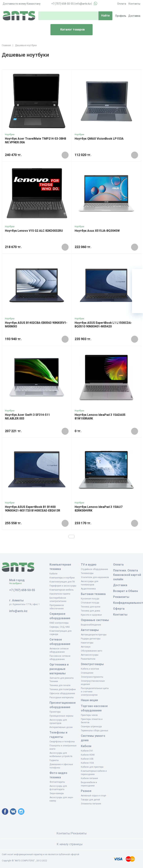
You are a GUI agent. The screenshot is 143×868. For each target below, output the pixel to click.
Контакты (134, 4)
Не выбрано (17, 583)
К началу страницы (71, 844)
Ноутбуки (10, 134)
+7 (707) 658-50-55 (63, 4)
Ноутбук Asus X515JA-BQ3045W (97, 231)
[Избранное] (137, 286)
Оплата (122, 4)
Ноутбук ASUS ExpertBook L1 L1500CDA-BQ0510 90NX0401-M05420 (103, 325)
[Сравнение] (137, 297)
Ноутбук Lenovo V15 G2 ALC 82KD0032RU (34, 231)
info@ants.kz (83, 4)
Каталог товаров (69, 30)
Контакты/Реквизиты (72, 833)
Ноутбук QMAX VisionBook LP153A (99, 139)
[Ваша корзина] (137, 275)
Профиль (121, 16)
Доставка (134, 16)
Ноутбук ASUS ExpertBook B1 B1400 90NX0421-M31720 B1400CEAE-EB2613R (33, 509)
